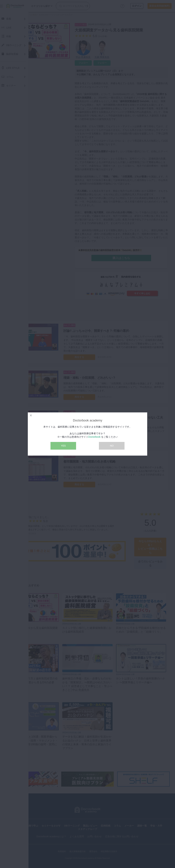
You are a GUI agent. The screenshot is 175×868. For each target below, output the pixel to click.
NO (112, 446)
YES (63, 446)
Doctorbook (94, 437)
